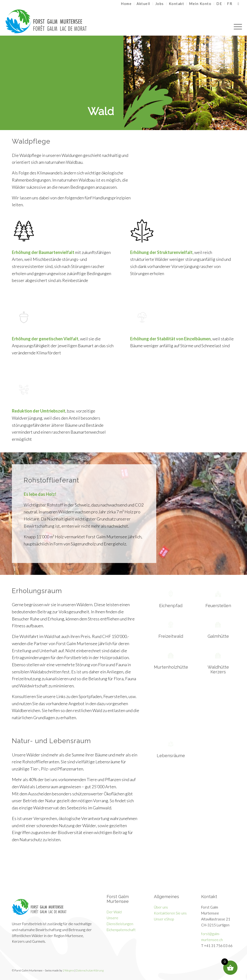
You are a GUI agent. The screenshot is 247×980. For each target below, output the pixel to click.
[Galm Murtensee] (54, 21)
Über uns (161, 907)
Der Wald (114, 912)
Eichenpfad (171, 606)
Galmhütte (218, 636)
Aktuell (143, 4)
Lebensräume (171, 756)
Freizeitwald (171, 636)
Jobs (160, 4)
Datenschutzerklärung (90, 970)
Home (126, 4)
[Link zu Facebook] (238, 4)
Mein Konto (200, 4)
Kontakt (177, 4)
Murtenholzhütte (171, 667)
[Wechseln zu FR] (230, 4)
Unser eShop (164, 919)
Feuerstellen (218, 606)
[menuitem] (126, 4)
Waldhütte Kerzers (218, 669)
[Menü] (236, 21)
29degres (68, 970)
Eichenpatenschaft (121, 930)
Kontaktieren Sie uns (170, 913)
